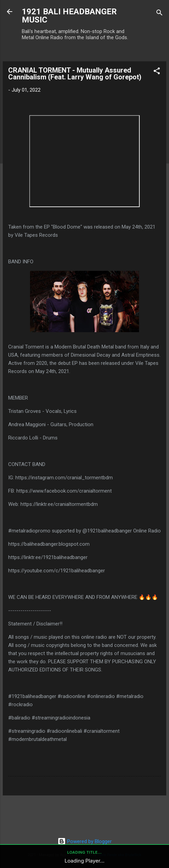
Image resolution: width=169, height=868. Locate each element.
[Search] (159, 14)
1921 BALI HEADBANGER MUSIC (69, 16)
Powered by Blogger (85, 841)
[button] (157, 72)
